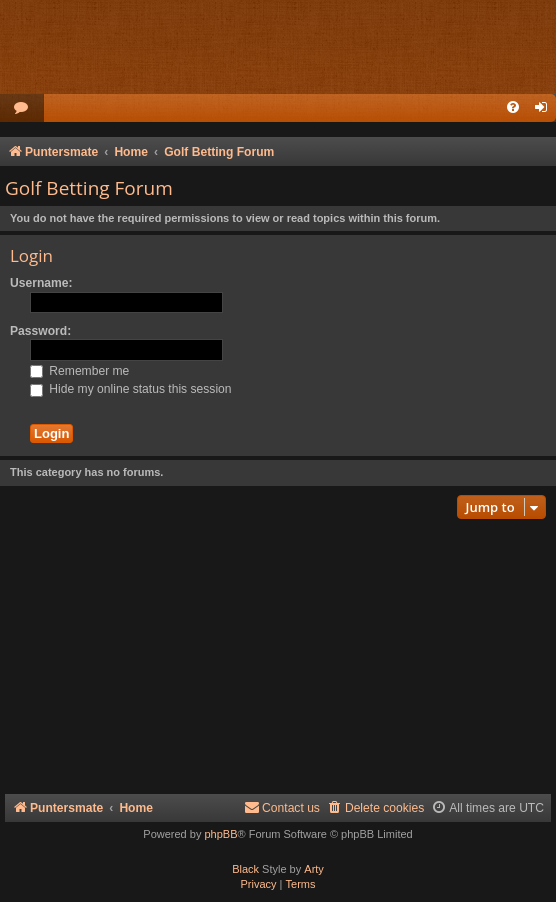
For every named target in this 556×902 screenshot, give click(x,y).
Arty (314, 869)
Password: (40, 331)
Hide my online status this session (131, 389)
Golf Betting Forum (89, 188)
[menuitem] (22, 108)
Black (245, 869)
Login (31, 255)
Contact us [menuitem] (282, 807)
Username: (41, 283)
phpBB (220, 834)
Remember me (79, 371)
